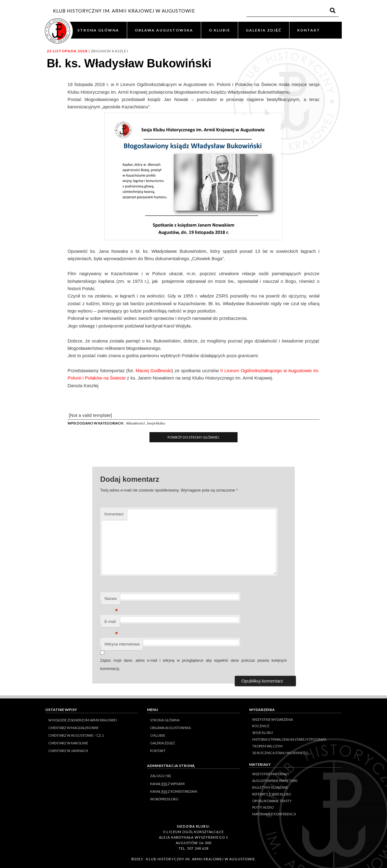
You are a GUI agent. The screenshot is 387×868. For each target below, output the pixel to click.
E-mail (111, 623)
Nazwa (111, 600)
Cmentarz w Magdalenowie (73, 728)
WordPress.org (164, 799)
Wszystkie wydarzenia (273, 719)
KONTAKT (309, 30)
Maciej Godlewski (154, 370)
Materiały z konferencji (274, 814)
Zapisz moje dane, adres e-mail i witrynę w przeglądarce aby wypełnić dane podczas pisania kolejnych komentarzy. (194, 664)
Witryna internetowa (122, 644)
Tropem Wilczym (267, 746)
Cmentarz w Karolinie (68, 743)
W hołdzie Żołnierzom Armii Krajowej (83, 720)
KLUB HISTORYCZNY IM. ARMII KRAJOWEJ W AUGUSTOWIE (124, 11)
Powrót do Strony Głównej (193, 437)
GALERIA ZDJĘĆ (264, 30)
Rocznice (261, 726)
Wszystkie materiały (271, 774)
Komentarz (114, 514)
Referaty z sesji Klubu (272, 794)
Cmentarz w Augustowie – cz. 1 (76, 735)
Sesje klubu (156, 423)
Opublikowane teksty (272, 801)
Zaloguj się (161, 776)
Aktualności (135, 423)
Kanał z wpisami (167, 784)
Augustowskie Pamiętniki (275, 781)
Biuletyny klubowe (270, 787)
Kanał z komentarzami (174, 791)
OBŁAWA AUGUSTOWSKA (164, 30)
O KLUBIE (219, 30)
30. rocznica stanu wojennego (280, 753)
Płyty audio (263, 807)
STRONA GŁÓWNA (98, 30)
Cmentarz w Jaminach (68, 751)
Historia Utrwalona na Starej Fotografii (289, 739)
